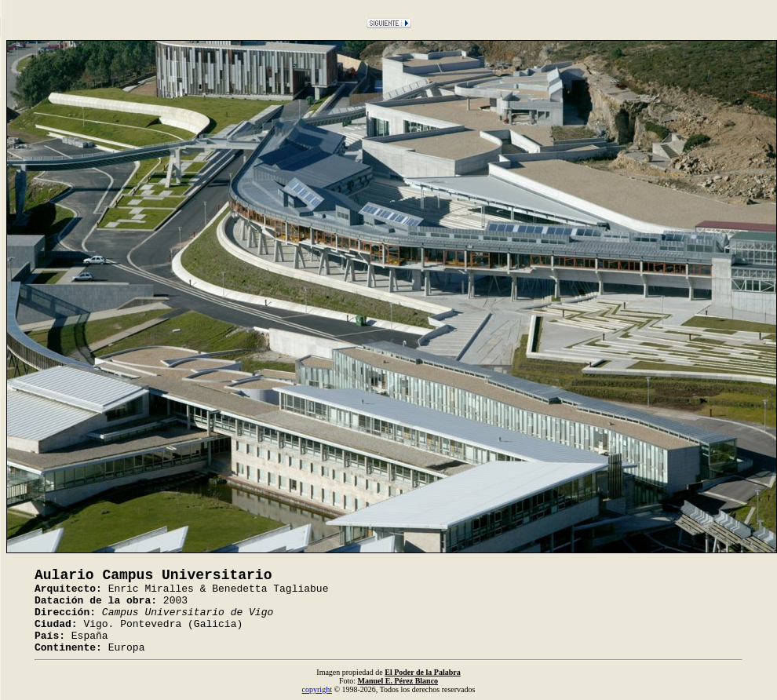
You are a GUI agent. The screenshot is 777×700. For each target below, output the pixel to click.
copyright (317, 689)
